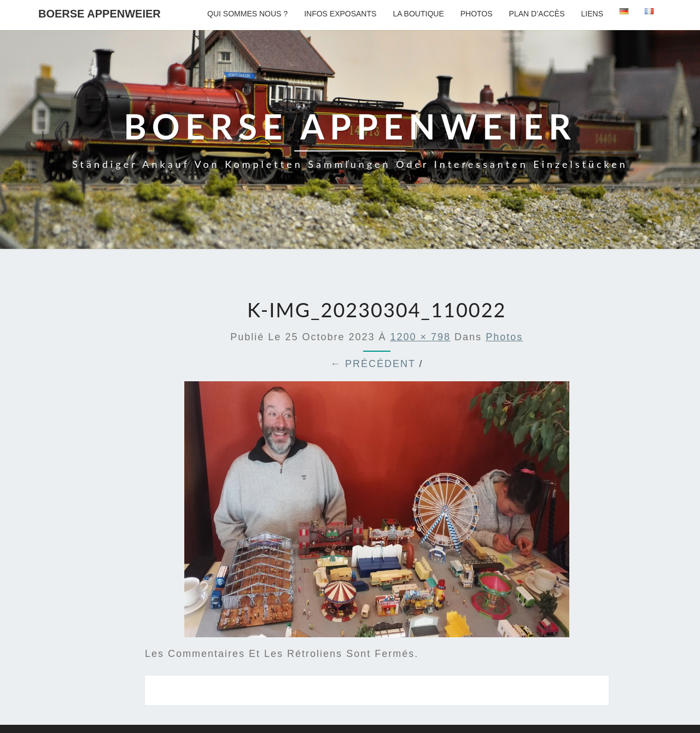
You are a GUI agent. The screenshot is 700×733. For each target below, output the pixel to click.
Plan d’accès (537, 14)
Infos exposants (340, 14)
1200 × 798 (421, 337)
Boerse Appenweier (100, 14)
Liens (592, 14)
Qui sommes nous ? (247, 14)
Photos (477, 14)
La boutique (418, 14)
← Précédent (373, 364)
